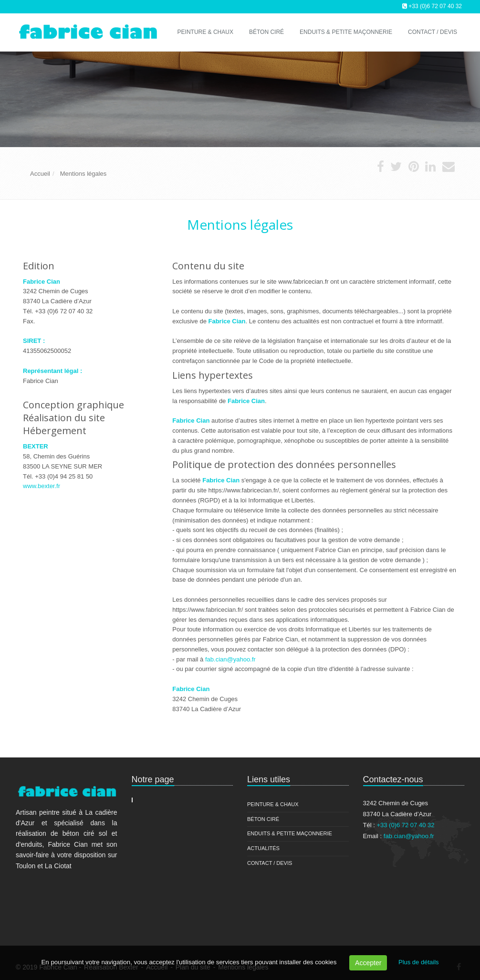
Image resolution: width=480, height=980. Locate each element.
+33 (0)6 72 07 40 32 (435, 6)
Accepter (368, 963)
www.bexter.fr (42, 486)
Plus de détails (419, 962)
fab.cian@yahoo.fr (230, 659)
